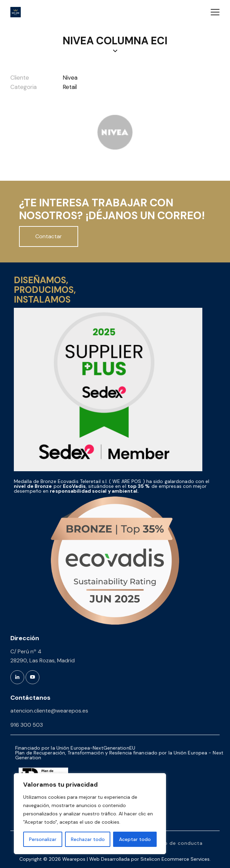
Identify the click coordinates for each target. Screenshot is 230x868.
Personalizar (43, 839)
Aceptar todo (135, 839)
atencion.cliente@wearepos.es (49, 711)
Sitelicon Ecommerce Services (175, 859)
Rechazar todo (88, 839)
